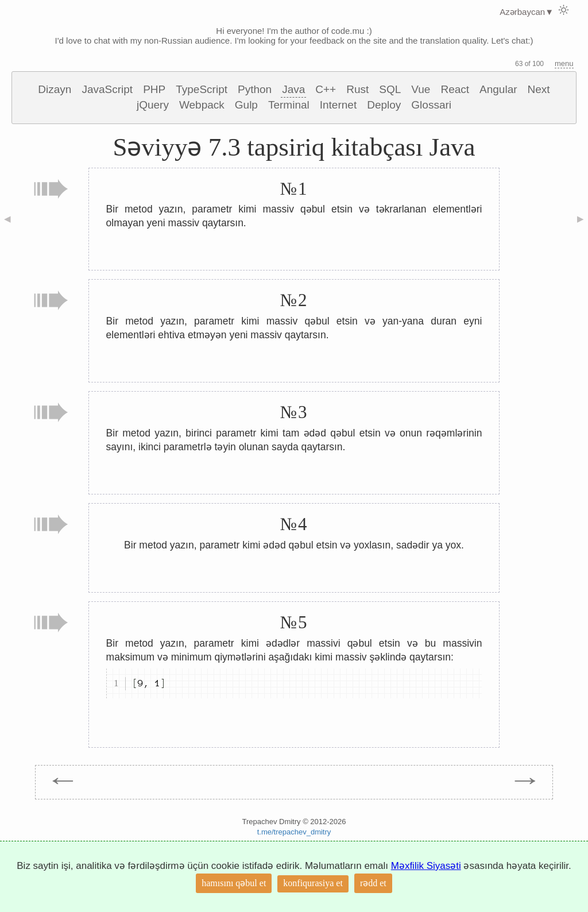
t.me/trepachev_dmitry (294, 832)
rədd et (373, 883)
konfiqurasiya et (313, 883)
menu (564, 63)
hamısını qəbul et (234, 883)
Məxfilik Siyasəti (426, 866)
